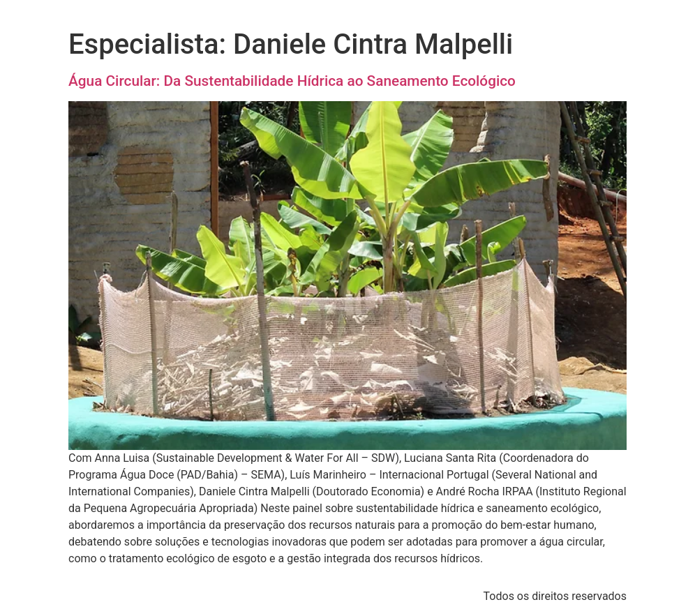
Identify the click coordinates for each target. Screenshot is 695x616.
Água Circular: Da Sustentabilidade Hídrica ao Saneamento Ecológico (292, 81)
